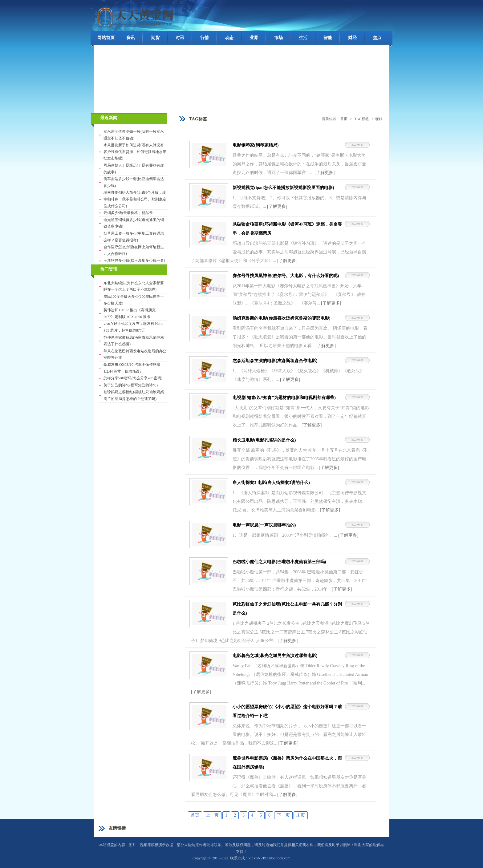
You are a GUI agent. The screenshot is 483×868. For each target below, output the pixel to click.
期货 (155, 38)
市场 (278, 38)
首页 (344, 119)
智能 (328, 38)
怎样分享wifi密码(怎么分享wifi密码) (133, 378)
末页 (301, 815)
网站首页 (106, 38)
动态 (229, 38)
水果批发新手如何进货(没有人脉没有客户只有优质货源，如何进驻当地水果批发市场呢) (135, 152)
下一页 (283, 815)
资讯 (131, 38)
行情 (205, 38)
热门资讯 (109, 269)
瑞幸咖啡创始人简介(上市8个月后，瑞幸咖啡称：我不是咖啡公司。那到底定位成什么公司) (135, 199)
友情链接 (117, 828)
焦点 (377, 38)
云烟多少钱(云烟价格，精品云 (128, 213)
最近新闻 (109, 118)
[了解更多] (325, 173)
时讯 (180, 38)
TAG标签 (362, 119)
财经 (352, 38)
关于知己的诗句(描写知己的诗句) (131, 385)
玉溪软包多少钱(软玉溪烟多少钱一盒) (134, 260)
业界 (254, 38)
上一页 (212, 815)
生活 (303, 38)
